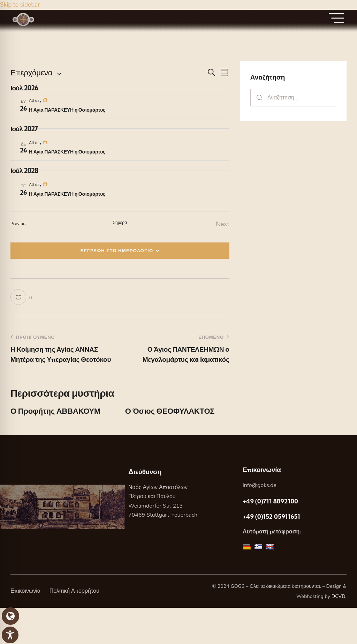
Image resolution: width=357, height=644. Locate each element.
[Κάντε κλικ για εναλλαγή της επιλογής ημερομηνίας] (31, 73)
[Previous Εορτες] (19, 224)
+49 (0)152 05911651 (271, 516)
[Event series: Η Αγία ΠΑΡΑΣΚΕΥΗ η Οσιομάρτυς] (46, 101)
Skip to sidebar (20, 5)
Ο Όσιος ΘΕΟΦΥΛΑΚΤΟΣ (170, 411)
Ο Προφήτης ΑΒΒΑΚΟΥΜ (55, 411)
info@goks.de (260, 485)
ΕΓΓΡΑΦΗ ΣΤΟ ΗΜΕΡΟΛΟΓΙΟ (117, 250)
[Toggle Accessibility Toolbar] (10, 635)
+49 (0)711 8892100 (270, 501)
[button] (21, 297)
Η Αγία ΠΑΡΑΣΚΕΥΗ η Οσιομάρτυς (67, 110)
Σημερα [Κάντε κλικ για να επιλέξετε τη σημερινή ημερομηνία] (120, 222)
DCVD (339, 596)
